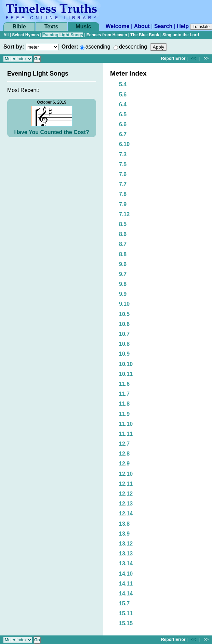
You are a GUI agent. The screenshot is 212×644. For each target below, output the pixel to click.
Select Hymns (25, 35)
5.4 (123, 84)
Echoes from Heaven (107, 35)
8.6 (123, 234)
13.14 (126, 563)
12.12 (126, 494)
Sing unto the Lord (181, 35)
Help (183, 26)
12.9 (124, 464)
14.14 (126, 594)
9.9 (123, 294)
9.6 (123, 264)
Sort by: (14, 47)
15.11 (126, 613)
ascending (98, 47)
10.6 (124, 324)
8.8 (123, 254)
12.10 (126, 474)
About (142, 26)
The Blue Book (145, 35)
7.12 (124, 214)
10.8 (124, 344)
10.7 (124, 334)
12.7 (124, 444)
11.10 (126, 424)
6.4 (123, 104)
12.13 (126, 504)
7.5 (123, 164)
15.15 (126, 623)
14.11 (126, 584)
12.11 (126, 484)
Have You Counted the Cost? (52, 132)
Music (83, 27)
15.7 (124, 603)
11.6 (124, 384)
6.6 (123, 124)
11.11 (126, 434)
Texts (51, 27)
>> (206, 58)
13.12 (126, 544)
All (6, 35)
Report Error (173, 58)
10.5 (124, 314)
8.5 (123, 224)
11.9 (124, 414)
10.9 (124, 354)
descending (133, 47)
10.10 (126, 364)
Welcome (118, 26)
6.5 (123, 114)
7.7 (123, 184)
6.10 (124, 144)
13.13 (126, 554)
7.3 (123, 154)
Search (163, 26)
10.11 (126, 374)
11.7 (124, 394)
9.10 (124, 304)
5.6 (123, 95)
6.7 (123, 134)
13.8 (124, 524)
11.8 (124, 404)
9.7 (123, 274)
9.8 (123, 284)
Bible (19, 27)
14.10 (126, 574)
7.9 (123, 204)
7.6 (123, 174)
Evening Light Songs (63, 35)
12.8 (124, 454)
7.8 (123, 194)
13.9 (124, 534)
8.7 (123, 244)
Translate (201, 27)
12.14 (126, 514)
